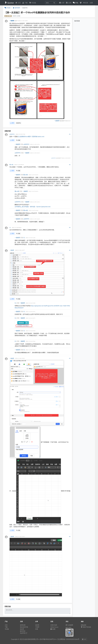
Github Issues (54, 627)
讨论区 (8, 8)
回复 (18, 140)
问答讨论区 (54, 625)
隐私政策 (84, 625)
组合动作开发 (24, 627)
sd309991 (12, 134)
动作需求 (16, 8)
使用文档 (23, 625)
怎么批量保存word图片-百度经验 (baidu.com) (31, 136)
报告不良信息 (86, 627)
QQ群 (53, 629)
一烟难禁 (12, 21)
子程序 (37, 627)
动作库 (37, 625)
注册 (91, 3)
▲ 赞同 (12, 123)
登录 (86, 3)
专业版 (33, 3)
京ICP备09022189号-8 (47, 639)
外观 (37, 629)
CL (10, 227)
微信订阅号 (69, 627)
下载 (25, 3)
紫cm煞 (12, 165)
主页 (18, 3)
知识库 (22, 629)
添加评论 (18, 123)
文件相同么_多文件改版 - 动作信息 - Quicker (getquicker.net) (32, 207)
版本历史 (23, 631)
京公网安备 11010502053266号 (68, 639)
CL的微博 (69, 625)
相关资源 (77, 21)
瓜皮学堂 (24, 633)
